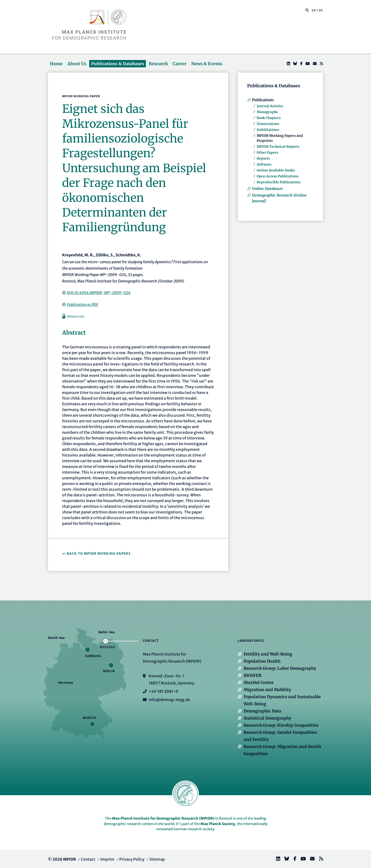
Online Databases (267, 189)
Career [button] (180, 64)
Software (264, 164)
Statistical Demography (267, 718)
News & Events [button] (207, 64)
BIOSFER (253, 675)
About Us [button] (77, 64)
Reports (263, 158)
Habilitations (268, 130)
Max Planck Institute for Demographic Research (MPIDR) (163, 818)
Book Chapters (269, 118)
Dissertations (268, 124)
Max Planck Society (218, 824)
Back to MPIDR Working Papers (99, 554)
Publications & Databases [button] (118, 64)
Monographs (267, 112)
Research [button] (158, 64)
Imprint (107, 859)
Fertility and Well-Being (268, 654)
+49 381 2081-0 (163, 691)
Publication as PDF (83, 305)
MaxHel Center (259, 683)
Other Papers (267, 152)
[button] (307, 10)
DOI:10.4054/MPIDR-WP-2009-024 (99, 293)
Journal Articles (270, 106)
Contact (88, 859)
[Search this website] (305, 10)
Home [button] (56, 64)
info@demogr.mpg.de (169, 700)
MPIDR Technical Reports (278, 147)
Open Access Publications (278, 176)
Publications (263, 100)
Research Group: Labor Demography (280, 668)
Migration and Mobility (267, 690)
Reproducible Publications (279, 182)
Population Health (262, 661)
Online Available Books (276, 170)
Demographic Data (262, 711)
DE (321, 10)
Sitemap (157, 859)
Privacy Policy (132, 859)
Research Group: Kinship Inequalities (281, 725)
